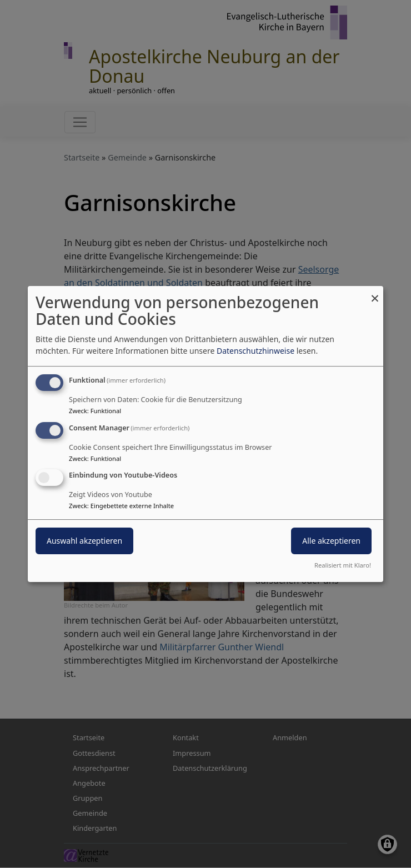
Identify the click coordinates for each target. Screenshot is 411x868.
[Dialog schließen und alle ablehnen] (375, 293)
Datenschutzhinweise (255, 351)
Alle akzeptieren (331, 541)
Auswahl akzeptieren (84, 541)
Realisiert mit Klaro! (343, 565)
